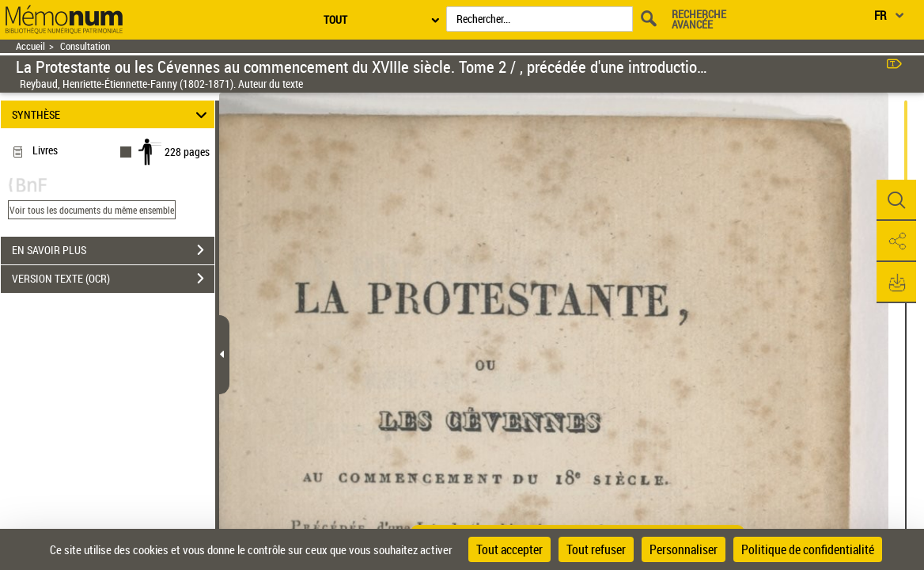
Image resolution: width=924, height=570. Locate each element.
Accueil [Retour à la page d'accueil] (30, 46)
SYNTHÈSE (112, 114)
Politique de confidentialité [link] (808, 549)
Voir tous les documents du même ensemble (92, 210)
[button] (896, 200)
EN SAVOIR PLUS (113, 250)
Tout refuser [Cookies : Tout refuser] (596, 549)
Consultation (85, 46)
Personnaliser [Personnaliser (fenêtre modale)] (684, 549)
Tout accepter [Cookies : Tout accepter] (509, 549)
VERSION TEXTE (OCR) (113, 279)
